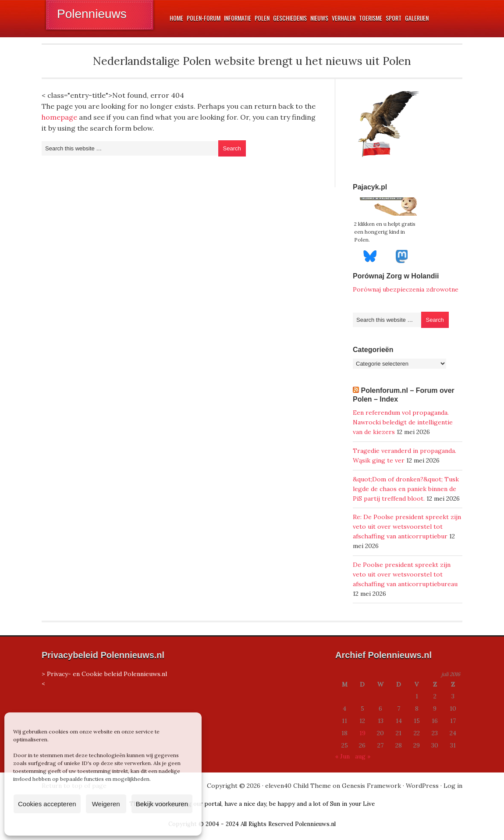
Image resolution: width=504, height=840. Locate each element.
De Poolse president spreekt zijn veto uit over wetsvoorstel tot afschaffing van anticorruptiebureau (405, 574)
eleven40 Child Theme (298, 786)
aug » (363, 756)
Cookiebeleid (77, 824)
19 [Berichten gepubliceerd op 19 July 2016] (362, 733)
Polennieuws (92, 14)
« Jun (343, 756)
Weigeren (106, 804)
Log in (453, 786)
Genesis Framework (371, 786)
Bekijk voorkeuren (162, 804)
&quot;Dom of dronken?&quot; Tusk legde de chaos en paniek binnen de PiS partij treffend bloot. (406, 489)
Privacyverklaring (119, 824)
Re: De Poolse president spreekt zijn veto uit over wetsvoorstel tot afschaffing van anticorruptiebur (407, 527)
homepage (59, 117)
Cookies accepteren (47, 804)
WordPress (422, 786)
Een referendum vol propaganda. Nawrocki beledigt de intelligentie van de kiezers (403, 422)
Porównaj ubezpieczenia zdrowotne (406, 289)
